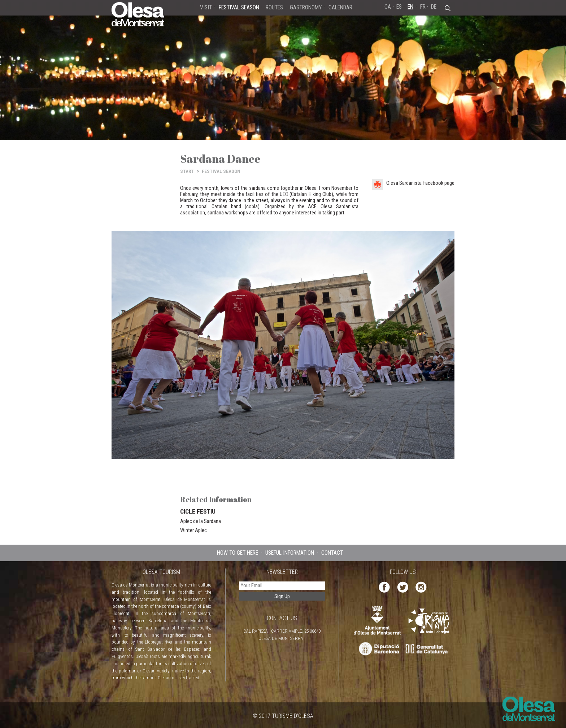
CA (388, 7)
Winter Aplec (193, 530)
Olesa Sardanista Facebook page (420, 183)
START (187, 171)
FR (423, 7)
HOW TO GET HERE (238, 553)
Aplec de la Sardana (201, 521)
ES (399, 7)
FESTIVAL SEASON (221, 171)
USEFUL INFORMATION (290, 553)
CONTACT (332, 553)
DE (434, 7)
